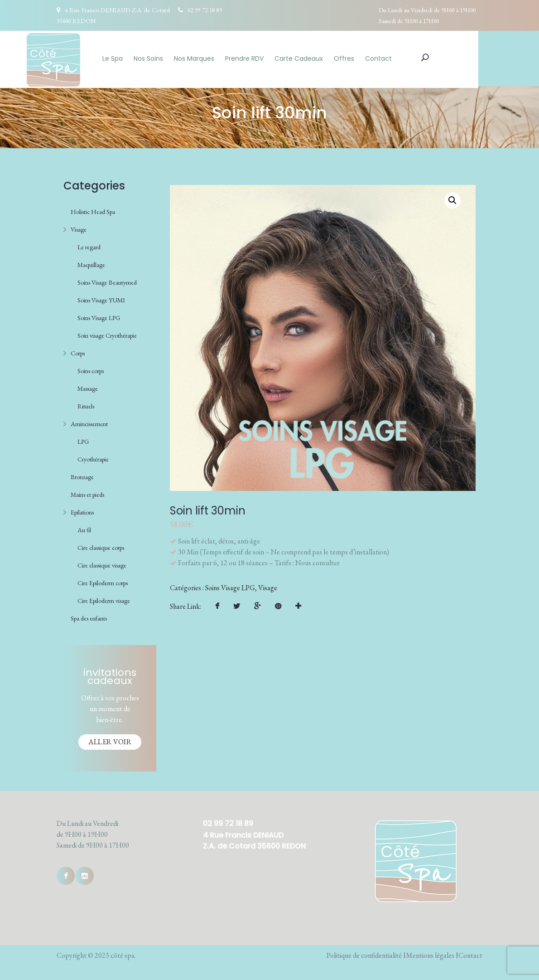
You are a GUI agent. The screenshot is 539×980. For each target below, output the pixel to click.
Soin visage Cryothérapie (107, 334)
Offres (374, 58)
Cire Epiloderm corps (103, 581)
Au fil (84, 528)
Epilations (82, 510)
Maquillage (91, 263)
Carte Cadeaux (329, 58)
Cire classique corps (101, 546)
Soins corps (91, 369)
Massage (88, 387)
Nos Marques (224, 58)
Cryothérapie (93, 457)
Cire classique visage (102, 563)
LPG (83, 440)
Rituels (86, 404)
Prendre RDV (275, 58)
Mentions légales (430, 953)
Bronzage (82, 475)
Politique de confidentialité (364, 953)
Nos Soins (179, 58)
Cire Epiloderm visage (104, 599)
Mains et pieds (87, 493)
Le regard (89, 245)
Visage (79, 228)
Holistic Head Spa (93, 210)
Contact (409, 58)
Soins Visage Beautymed (107, 281)
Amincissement (89, 422)
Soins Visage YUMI (101, 298)
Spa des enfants (89, 616)
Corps (78, 351)
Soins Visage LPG (99, 316)
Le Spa (143, 58)
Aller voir (110, 740)
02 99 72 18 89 (205, 10)
